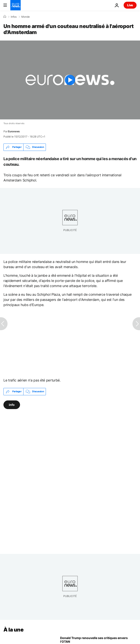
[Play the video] (70, 80)
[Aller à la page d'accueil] (16, 5)
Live (130, 5)
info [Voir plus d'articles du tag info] (12, 404)
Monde (26, 17)
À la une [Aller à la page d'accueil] (13, 630)
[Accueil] (5, 17)
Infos (14, 17)
